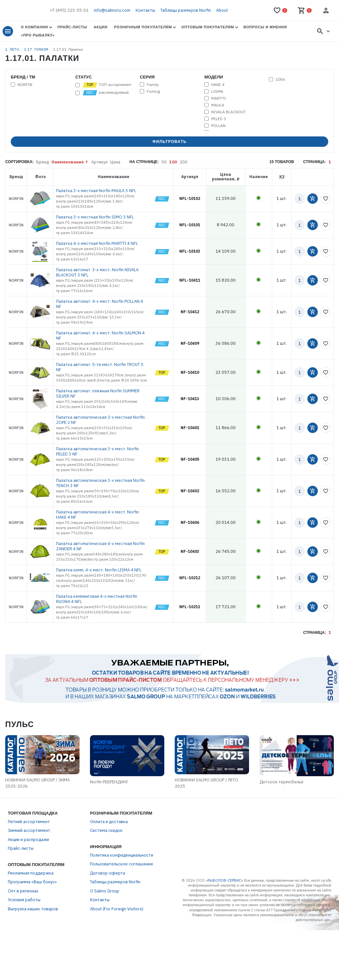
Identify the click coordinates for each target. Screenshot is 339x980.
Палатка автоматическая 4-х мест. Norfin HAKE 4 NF (97, 515)
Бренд (43, 162)
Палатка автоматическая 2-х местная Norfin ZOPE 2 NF (100, 420)
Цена (115, 162)
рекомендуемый (105, 93)
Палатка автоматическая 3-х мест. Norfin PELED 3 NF (97, 451)
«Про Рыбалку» (38, 35)
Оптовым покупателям (207, 27)
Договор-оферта (108, 873)
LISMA (217, 91)
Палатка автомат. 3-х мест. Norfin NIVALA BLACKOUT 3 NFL (97, 272)
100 (173, 162)
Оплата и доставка (109, 822)
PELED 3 (219, 119)
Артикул (99, 162)
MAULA (218, 105)
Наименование (68, 162)
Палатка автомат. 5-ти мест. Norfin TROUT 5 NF (100, 367)
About (222, 10)
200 (184, 162)
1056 (280, 79)
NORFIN (25, 85)
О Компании (34, 27)
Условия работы (24, 900)
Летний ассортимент (29, 822)
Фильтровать (170, 142)
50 (164, 162)
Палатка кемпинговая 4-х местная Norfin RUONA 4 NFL (97, 599)
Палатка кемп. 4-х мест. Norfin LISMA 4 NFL (99, 570)
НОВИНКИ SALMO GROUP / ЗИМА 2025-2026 (37, 783)
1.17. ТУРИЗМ (37, 49)
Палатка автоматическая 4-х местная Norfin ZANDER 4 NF (100, 546)
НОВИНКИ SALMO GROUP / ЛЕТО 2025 (206, 783)
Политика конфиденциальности (122, 855)
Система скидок (106, 830)
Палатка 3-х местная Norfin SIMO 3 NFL (95, 217)
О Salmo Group (105, 891)
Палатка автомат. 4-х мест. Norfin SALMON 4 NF (100, 336)
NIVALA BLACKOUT (228, 112)
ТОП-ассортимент (107, 85)
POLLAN (218, 126)
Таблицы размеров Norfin (186, 10)
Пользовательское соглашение (122, 864)
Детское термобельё (281, 782)
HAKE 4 (218, 85)
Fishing (153, 91)
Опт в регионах (23, 891)
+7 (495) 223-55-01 (69, 10)
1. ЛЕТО (13, 49)
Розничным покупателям (143, 27)
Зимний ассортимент (29, 830)
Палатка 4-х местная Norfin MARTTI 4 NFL (97, 243)
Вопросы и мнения (265, 27)
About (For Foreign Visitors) (117, 909)
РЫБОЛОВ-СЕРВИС (224, 880)
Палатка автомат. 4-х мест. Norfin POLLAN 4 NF (100, 304)
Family (153, 85)
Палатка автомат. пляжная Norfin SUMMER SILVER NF (98, 393)
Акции (100, 27)
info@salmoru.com (112, 10)
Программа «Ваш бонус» (32, 882)
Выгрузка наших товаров (33, 909)
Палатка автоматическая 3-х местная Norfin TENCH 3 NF (100, 483)
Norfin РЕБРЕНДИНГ (109, 782)
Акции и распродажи (28, 840)
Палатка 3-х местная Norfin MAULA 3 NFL (96, 191)
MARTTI (219, 98)
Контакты (145, 10)
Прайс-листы (72, 27)
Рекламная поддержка (31, 873)
